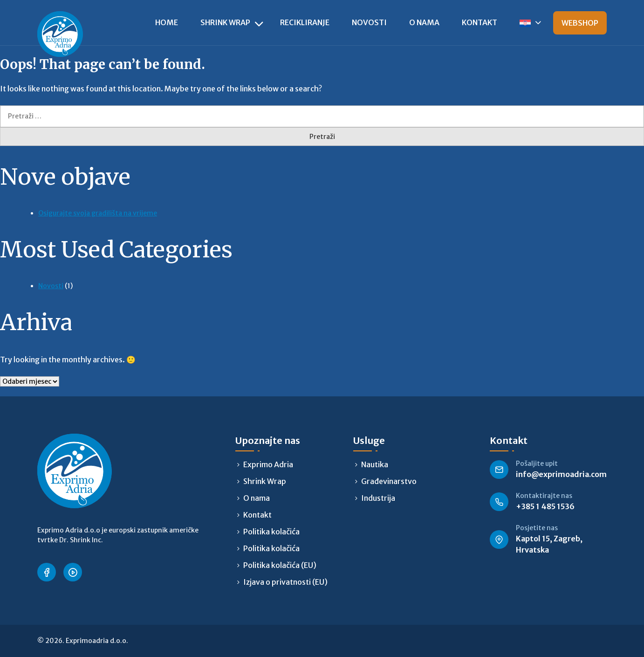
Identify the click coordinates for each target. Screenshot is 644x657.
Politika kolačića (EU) (280, 565)
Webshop (580, 23)
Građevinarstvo (389, 481)
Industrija (378, 498)
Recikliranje (305, 22)
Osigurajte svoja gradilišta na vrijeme (98, 213)
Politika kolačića (271, 532)
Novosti (369, 22)
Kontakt (480, 22)
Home (167, 22)
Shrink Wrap (225, 22)
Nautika (375, 464)
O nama (424, 22)
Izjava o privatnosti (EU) (285, 582)
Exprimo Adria (268, 464)
